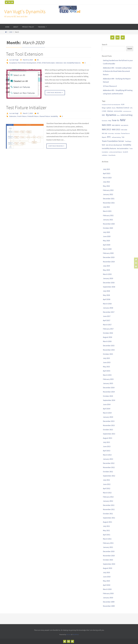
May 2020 (106, 241)
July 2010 (106, 572)
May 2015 (106, 367)
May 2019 (106, 270)
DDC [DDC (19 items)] (103, 115)
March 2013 (107, 455)
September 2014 (109, 400)
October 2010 (108, 560)
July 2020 (106, 232)
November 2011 (109, 509)
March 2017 (107, 325)
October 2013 (108, 430)
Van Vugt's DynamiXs (25, 11)
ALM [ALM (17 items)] (123, 104)
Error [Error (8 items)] (118, 115)
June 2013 (107, 446)
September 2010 (109, 564)
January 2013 (108, 459)
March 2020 (107, 249)
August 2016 (107, 337)
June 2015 (107, 362)
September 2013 (109, 434)
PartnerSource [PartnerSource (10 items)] (125, 133)
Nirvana (69, 634)
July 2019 (106, 266)
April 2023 (107, 173)
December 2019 (109, 257)
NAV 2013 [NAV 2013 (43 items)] (106, 129)
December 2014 (109, 388)
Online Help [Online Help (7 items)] (111, 133)
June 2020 (107, 236)
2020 (11, 32)
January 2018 (108, 308)
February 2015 (108, 379)
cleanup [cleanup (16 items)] (110, 111)
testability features (74, 63)
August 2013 (107, 438)
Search (105, 44)
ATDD (39, 63)
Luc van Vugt (14, 60)
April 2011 (107, 535)
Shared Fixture (45, 116)
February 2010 (108, 593)
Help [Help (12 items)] (110, 121)
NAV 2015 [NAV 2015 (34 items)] (116, 129)
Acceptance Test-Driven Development (23, 63)
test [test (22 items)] (103, 145)
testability (54, 116)
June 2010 (107, 577)
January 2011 (108, 547)
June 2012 (107, 484)
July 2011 (106, 526)
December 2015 (109, 346)
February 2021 (108, 215)
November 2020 (109, 224)
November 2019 (109, 262)
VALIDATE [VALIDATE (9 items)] (125, 152)
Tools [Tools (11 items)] (131, 149)
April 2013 (107, 451)
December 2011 (109, 505)
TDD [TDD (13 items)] (123, 137)
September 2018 (109, 287)
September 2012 (109, 476)
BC (38, 60)
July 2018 (106, 291)
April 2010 (107, 585)
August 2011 (107, 522)
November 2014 (109, 392)
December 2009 (109, 602)
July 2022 (106, 182)
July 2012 (106, 480)
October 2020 (108, 228)
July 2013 (106, 442)
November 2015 (109, 350)
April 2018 (107, 299)
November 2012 (109, 467)
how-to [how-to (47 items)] (116, 120)
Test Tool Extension (25, 54)
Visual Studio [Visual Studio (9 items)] (112, 155)
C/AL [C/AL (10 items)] (131, 108)
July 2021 (106, 207)
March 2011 (107, 539)
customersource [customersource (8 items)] (127, 111)
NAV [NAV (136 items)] (123, 120)
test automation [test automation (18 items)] (123, 148)
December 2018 (109, 283)
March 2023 (107, 178)
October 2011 (108, 514)
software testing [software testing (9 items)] (116, 137)
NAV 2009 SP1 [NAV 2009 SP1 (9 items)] (125, 125)
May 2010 (106, 581)
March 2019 (107, 274)
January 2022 (108, 194)
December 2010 (109, 551)
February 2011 (108, 543)
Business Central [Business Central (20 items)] (123, 108)
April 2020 (107, 245)
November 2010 (109, 556)
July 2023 (106, 169)
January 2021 (108, 220)
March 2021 (107, 211)
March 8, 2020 (28, 60)
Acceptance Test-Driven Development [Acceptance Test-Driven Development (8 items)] (111, 105)
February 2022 (108, 190)
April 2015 (107, 371)
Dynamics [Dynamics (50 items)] (111, 115)
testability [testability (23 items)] (127, 145)
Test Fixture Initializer (26, 107)
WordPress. (76, 634)
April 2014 (107, 409)
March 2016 (107, 341)
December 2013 (109, 421)
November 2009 (109, 606)
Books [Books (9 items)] (114, 108)
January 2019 (108, 278)
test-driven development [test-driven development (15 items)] (114, 145)
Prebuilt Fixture (33, 116)
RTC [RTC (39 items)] (109, 137)
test (65, 63)
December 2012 (109, 463)
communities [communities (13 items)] (118, 111)
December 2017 (109, 312)
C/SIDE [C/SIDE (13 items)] (104, 111)
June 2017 (107, 316)
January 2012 (108, 501)
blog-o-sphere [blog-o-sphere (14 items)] (107, 108)
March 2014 (107, 413)
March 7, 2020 (28, 113)
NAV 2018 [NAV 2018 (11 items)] (105, 133)
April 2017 (107, 320)
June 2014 (107, 404)
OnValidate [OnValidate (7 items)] (117, 133)
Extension (59, 63)
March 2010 (107, 589)
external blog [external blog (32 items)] (126, 115)
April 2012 (107, 488)
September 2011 (109, 518)
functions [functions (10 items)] (105, 121)
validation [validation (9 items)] (105, 155)
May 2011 (106, 530)
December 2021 (109, 199)
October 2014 (108, 396)
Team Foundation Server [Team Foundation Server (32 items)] (113, 141)
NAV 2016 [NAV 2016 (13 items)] (124, 130)
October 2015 (108, 354)
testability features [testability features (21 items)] (109, 148)
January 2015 (108, 383)
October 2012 (108, 472)
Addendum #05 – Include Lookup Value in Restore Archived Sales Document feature (117, 71)
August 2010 (107, 568)
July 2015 (106, 358)
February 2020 (108, 253)
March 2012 (107, 493)
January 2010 (108, 598)
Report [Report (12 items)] (104, 137)
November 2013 (109, 425)
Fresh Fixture (22, 116)
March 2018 (107, 304)
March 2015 (107, 375)
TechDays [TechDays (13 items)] (128, 141)
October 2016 (108, 333)
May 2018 (106, 295)
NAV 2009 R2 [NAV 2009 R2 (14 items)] (116, 125)
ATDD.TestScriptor (48, 63)
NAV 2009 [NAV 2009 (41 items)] (106, 125)
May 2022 (106, 186)
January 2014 (108, 417)
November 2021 (109, 203)
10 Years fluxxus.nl (110, 86)
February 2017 (108, 329)
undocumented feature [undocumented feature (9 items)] (116, 152)
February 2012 (108, 497)
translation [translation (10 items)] (105, 152)
